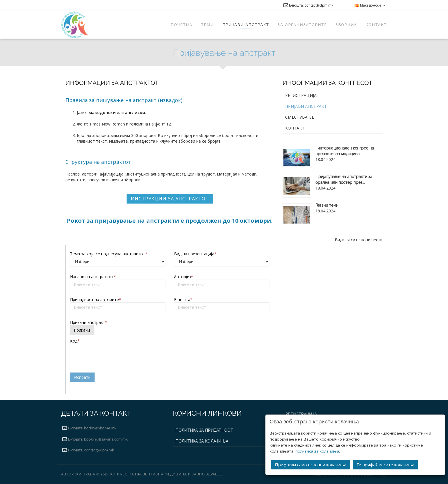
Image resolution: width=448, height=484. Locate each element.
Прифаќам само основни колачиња (311, 465)
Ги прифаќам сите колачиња (385, 465)
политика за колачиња (317, 451)
